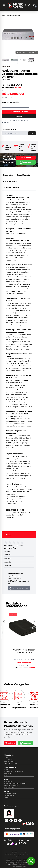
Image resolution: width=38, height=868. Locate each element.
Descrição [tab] (8, 175)
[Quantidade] (16, 105)
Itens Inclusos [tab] (10, 181)
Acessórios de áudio (13, 16)
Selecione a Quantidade (11, 102)
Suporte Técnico (9, 796)
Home (3, 16)
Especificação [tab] (23, 175)
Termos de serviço (10, 761)
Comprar (19, 116)
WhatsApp (26, 162)
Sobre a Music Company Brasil (13, 771)
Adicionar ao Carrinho (19, 112)
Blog (5, 775)
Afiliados (7, 798)
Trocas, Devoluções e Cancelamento (15, 784)
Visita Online (26, 158)
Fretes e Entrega (9, 788)
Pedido (6, 757)
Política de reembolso (11, 763)
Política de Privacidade (11, 786)
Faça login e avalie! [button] (19, 588)
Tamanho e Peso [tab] (11, 187)
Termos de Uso (9, 773)
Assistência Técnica (10, 794)
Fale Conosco (8, 759)
